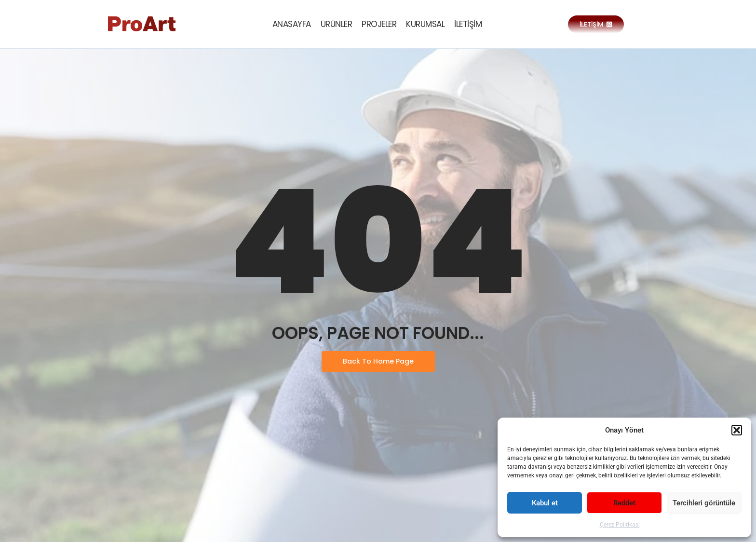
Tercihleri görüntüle (704, 503)
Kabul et (545, 503)
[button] (737, 430)
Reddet (624, 503)
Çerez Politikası (620, 525)
